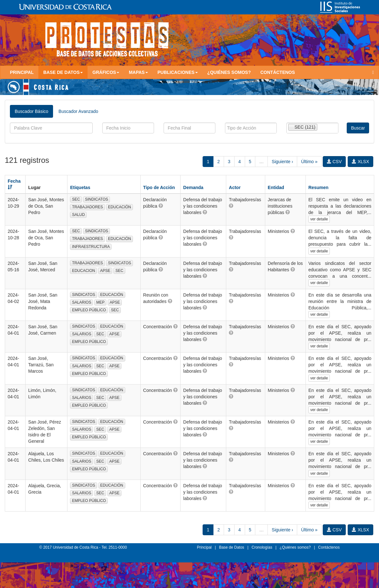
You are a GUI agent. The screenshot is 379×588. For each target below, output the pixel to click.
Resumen (318, 187)
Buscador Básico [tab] (31, 111)
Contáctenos (278, 72)
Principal (22, 72)
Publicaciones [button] (178, 72)
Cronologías (262, 547)
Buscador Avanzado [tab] (78, 111)
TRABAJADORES (87, 207)
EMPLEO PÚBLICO (89, 310)
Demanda (193, 187)
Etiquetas (80, 187)
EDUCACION (83, 271)
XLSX (360, 162)
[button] (161, 206)
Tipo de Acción (159, 187)
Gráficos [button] (106, 72)
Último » (309, 162)
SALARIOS (81, 302)
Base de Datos (232, 547)
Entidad (276, 187)
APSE (105, 271)
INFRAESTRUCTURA (91, 247)
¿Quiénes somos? (229, 72)
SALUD (78, 215)
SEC (76, 199)
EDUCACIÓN (120, 207)
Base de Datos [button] (63, 72)
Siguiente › (282, 162)
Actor (235, 187)
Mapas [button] (138, 72)
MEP (100, 302)
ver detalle (319, 219)
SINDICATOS (97, 199)
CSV (334, 162)
